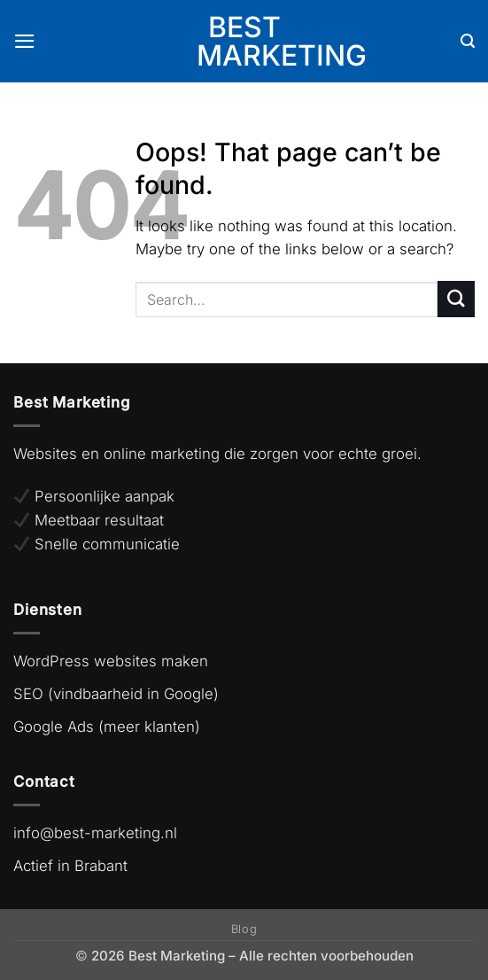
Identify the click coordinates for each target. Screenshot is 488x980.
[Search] (468, 41)
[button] (25, 41)
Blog (244, 929)
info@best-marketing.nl (95, 833)
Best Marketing (244, 42)
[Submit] (456, 299)
